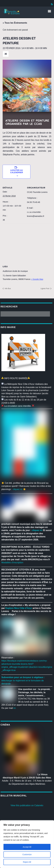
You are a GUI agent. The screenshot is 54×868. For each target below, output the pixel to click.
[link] (19, 608)
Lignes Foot (45, 289)
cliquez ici (18, 489)
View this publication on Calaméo (27, 805)
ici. (15, 708)
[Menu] (50, 12)
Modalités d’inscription (12, 563)
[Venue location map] (27, 244)
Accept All (27, 847)
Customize (27, 854)
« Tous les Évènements (15, 23)
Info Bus (7, 289)
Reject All (27, 862)
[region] (27, 844)
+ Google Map (37, 279)
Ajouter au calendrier (17, 171)
